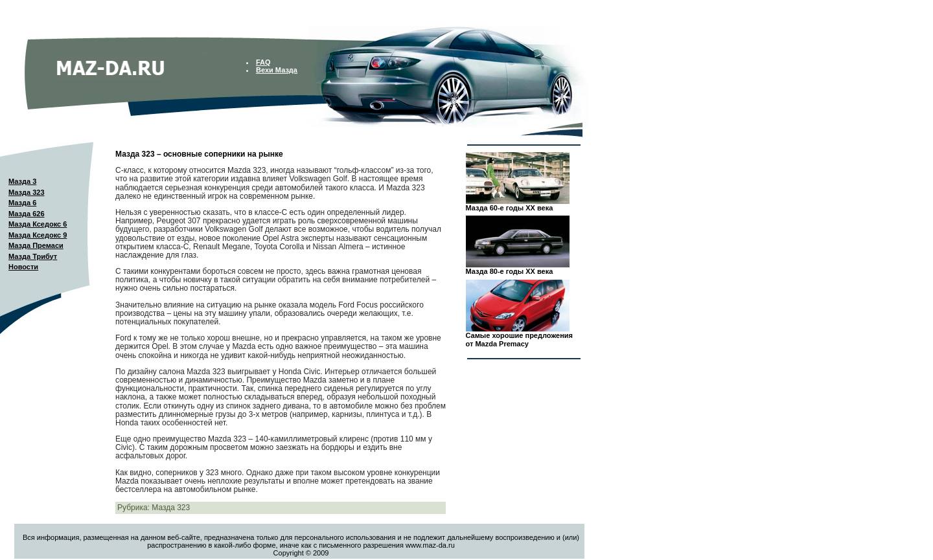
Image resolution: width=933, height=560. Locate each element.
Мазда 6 (22, 203)
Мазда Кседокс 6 (38, 224)
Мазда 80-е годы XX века (510, 271)
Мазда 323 (27, 192)
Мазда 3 (22, 181)
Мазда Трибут (33, 256)
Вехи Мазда (277, 70)
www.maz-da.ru (430, 545)
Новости (23, 267)
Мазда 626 (27, 214)
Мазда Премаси (36, 245)
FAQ (263, 62)
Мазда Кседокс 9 (38, 235)
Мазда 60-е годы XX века (510, 208)
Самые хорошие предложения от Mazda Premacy (519, 340)
